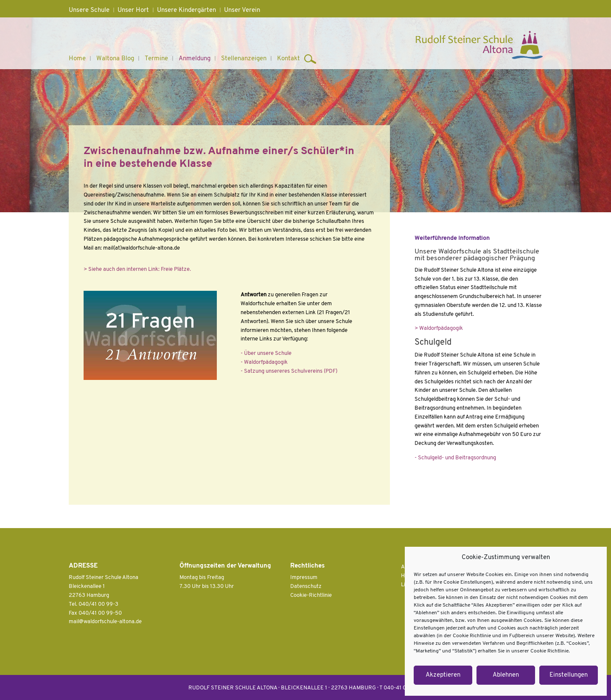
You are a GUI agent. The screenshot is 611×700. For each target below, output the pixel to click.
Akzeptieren (443, 675)
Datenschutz (306, 586)
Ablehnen (506, 675)
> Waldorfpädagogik (439, 328)
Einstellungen (569, 675)
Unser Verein (242, 10)
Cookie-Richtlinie (311, 595)
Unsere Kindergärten (186, 10)
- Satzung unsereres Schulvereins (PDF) (289, 371)
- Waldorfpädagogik (264, 362)
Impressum (304, 578)
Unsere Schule (89, 10)
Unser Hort (133, 10)
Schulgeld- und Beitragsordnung (456, 458)
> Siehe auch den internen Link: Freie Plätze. (137, 269)
